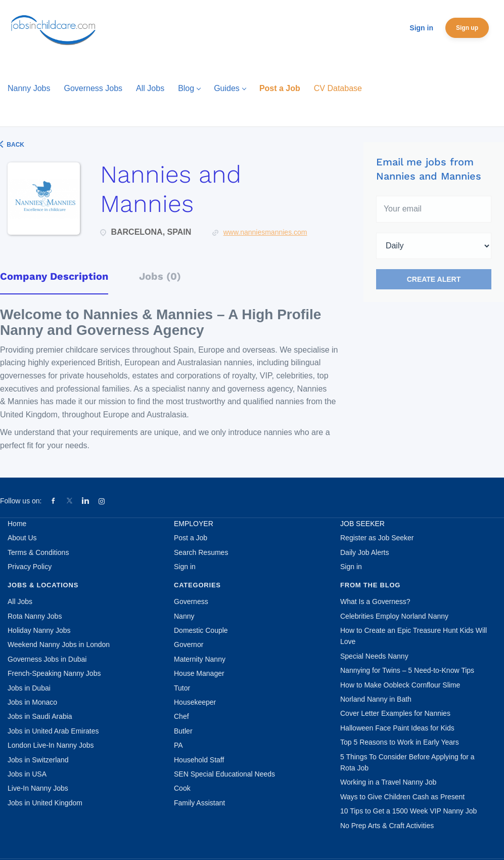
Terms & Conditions (38, 552)
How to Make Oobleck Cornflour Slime (400, 685)
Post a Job (191, 538)
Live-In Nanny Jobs (38, 788)
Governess (191, 601)
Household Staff (199, 760)
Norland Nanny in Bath (376, 699)
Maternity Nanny (200, 659)
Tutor (182, 688)
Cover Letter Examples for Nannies (395, 713)
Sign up (467, 28)
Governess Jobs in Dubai (47, 659)
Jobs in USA (27, 774)
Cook (182, 788)
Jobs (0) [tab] (160, 276)
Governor (189, 644)
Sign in (421, 28)
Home (17, 524)
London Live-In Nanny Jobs (51, 745)
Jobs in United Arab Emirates (53, 731)
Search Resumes (201, 552)
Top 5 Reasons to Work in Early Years (400, 742)
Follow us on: (21, 501)
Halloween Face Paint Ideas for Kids (397, 728)
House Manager (199, 673)
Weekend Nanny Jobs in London (59, 644)
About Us (22, 538)
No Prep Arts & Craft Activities (387, 826)
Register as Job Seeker (377, 538)
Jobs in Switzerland (38, 760)
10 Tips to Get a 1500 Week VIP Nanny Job (408, 811)
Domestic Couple (201, 630)
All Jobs (20, 601)
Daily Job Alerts (364, 552)
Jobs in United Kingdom (45, 803)
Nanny (184, 616)
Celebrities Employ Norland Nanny (394, 616)
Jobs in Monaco (32, 702)
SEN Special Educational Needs (224, 774)
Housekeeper (195, 702)
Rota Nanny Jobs (35, 616)
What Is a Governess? (375, 601)
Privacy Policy (30, 567)
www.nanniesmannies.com (265, 232)
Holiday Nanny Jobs (39, 630)
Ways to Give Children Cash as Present (402, 797)
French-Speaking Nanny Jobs (54, 673)
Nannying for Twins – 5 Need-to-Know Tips (407, 670)
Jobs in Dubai (29, 688)
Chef (181, 716)
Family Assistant (199, 803)
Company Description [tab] (54, 276)
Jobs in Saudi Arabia (40, 716)
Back (15, 145)
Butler (183, 731)
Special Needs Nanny (374, 656)
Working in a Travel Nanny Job (388, 782)
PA (178, 745)
